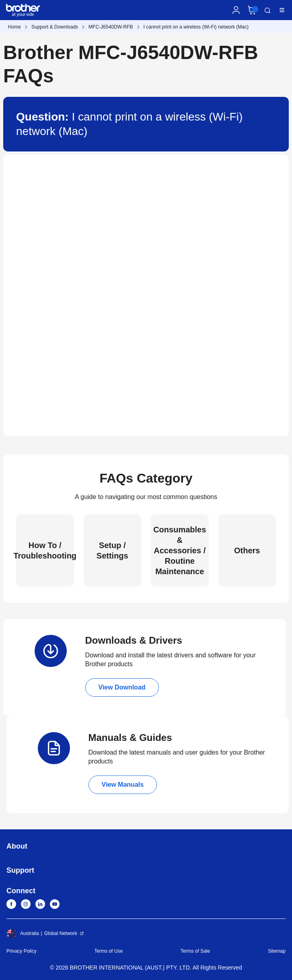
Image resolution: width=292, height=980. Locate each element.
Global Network (61, 933)
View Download (122, 687)
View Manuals (123, 785)
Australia (23, 933)
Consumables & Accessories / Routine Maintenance (180, 550)
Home (14, 27)
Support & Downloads (55, 27)
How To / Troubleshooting (45, 550)
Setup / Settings (112, 550)
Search (267, 10)
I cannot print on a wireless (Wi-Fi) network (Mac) (196, 27)
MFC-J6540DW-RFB (111, 27)
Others (247, 550)
